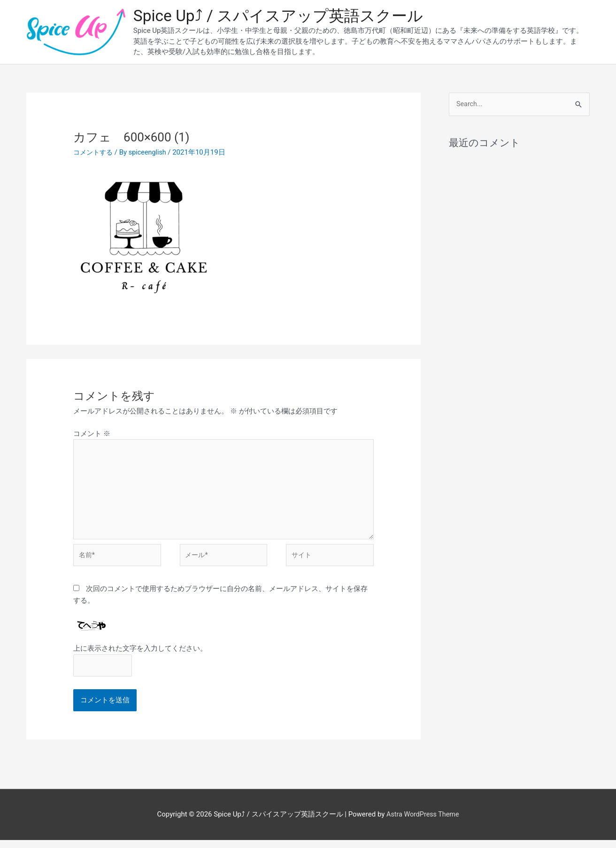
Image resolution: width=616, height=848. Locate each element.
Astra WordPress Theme (423, 823)
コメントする (94, 154)
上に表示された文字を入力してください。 (140, 655)
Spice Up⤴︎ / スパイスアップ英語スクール (286, 17)
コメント (92, 435)
